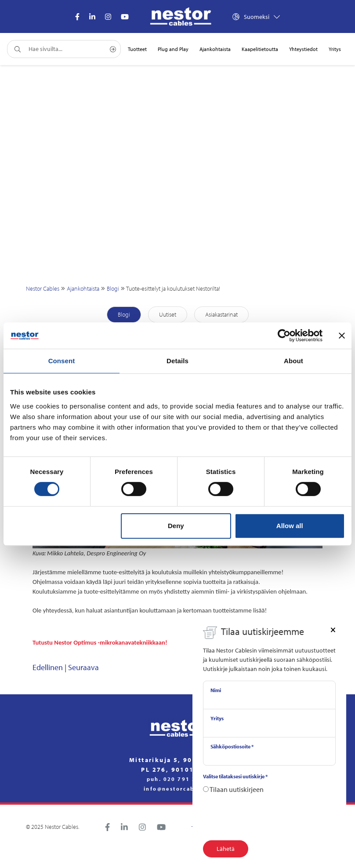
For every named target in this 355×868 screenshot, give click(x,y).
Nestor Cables (43, 288)
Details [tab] (177, 361)
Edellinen (48, 667)
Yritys (217, 718)
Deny (176, 526)
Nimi (216, 690)
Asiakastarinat (221, 314)
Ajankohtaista (83, 288)
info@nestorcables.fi (177, 789)
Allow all (290, 526)
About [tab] (293, 361)
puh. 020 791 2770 (178, 779)
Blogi (113, 288)
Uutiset (168, 314)
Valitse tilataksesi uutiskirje (235, 776)
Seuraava (83, 667)
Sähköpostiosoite (232, 746)
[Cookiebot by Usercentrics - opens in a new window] (284, 336)
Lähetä (226, 849)
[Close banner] (342, 336)
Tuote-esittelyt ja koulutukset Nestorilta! (173, 288)
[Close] (333, 629)
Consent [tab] (62, 361)
